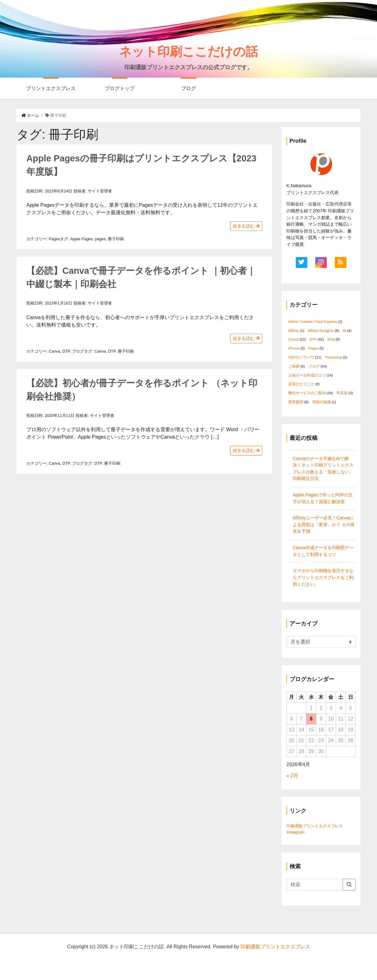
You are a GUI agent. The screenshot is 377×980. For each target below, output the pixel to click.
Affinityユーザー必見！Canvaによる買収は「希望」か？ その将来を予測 (324, 524)
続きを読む (246, 226)
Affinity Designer (321, 331)
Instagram (295, 832)
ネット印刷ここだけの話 (188, 52)
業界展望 (296, 402)
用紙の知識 (322, 402)
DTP (66, 351)
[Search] (315, 885)
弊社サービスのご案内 (307, 393)
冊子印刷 (116, 239)
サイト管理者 (100, 191)
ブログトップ (120, 88)
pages (100, 239)
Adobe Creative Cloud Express (313, 322)
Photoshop (333, 357)
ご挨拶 (294, 366)
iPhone (294, 348)
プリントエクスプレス (51, 88)
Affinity (294, 331)
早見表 (342, 393)
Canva (54, 351)
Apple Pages (82, 239)
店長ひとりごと (301, 384)
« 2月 (292, 776)
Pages (54, 239)
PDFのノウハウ (301, 357)
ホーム (30, 115)
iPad (331, 339)
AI (344, 331)
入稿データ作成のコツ (307, 375)
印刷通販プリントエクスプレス (315, 826)
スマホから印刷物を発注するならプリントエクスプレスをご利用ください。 (323, 577)
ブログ (188, 88)
